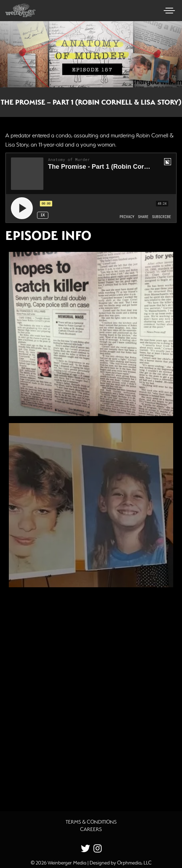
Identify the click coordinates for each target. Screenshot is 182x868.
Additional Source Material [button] (51, 783)
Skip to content (24, 32)
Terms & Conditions (91, 822)
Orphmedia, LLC (134, 863)
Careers (91, 829)
